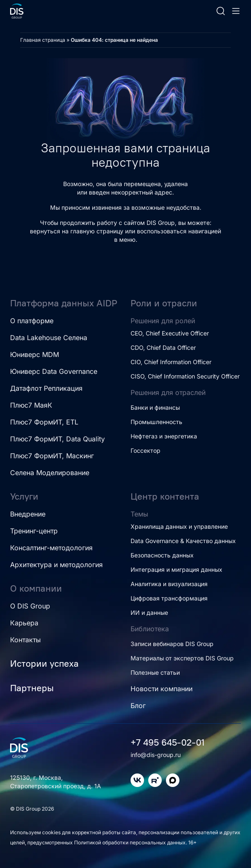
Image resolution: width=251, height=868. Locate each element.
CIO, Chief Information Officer (171, 362)
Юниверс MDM (35, 354)
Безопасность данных (162, 555)
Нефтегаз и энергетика (164, 436)
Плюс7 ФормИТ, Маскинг (52, 456)
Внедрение (28, 514)
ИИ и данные (149, 612)
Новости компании (162, 689)
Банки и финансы (155, 407)
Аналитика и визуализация (169, 584)
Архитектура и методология (56, 565)
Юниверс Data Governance (54, 371)
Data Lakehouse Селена (49, 338)
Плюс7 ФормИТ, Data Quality (57, 439)
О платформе (32, 321)
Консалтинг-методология (51, 548)
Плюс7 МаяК (31, 405)
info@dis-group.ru (156, 755)
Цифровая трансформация (169, 598)
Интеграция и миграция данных (176, 569)
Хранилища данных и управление (179, 526)
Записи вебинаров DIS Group (172, 644)
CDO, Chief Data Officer (163, 347)
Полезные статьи (155, 672)
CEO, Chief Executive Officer (170, 333)
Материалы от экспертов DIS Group (182, 658)
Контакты (25, 640)
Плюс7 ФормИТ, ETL (44, 422)
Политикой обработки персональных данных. (131, 842)
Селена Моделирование (50, 473)
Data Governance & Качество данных (183, 541)
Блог (138, 706)
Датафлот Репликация (46, 388)
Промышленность (156, 422)
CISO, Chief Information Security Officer (185, 376)
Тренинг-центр (34, 531)
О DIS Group (30, 606)
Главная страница (43, 40)
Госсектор (146, 450)
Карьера (24, 623)
